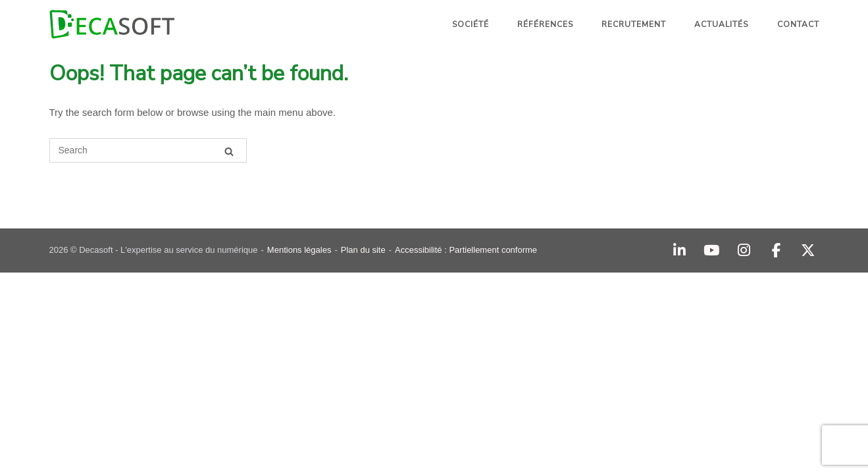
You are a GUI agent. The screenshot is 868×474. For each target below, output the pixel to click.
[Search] (229, 151)
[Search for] (148, 150)
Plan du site (363, 250)
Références (545, 24)
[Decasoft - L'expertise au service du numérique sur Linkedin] (679, 250)
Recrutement (634, 24)
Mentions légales (299, 250)
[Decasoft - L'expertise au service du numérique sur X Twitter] (808, 250)
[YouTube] (712, 250)
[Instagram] (744, 250)
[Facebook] (776, 250)
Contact (798, 24)
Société (471, 24)
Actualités (721, 24)
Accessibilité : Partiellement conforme (466, 250)
